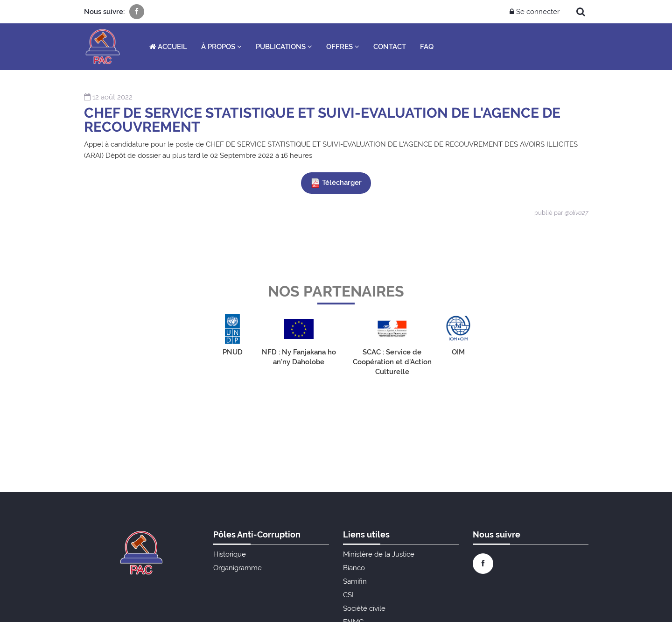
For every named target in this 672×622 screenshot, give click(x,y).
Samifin (355, 581)
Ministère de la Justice (379, 554)
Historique (230, 554)
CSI (348, 595)
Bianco (354, 568)
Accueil (168, 47)
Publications (284, 47)
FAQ (427, 47)
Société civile (364, 608)
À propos (221, 47)
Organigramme (238, 568)
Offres (343, 47)
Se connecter (535, 12)
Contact (390, 47)
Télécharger (336, 183)
